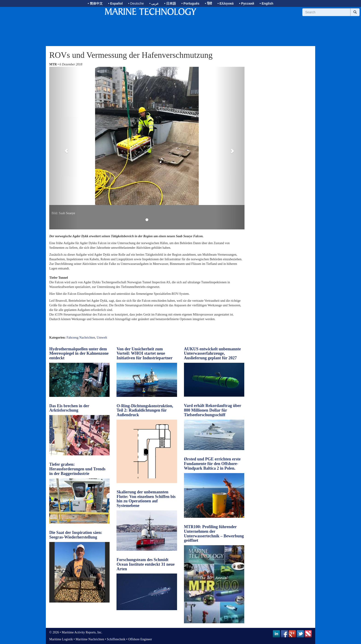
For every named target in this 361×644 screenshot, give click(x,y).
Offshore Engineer (140, 639)
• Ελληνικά (226, 3)
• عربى (154, 3)
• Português (190, 3)
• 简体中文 (95, 3)
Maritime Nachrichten (90, 639)
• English (266, 3)
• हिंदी (208, 3)
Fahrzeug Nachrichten (81, 338)
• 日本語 (170, 3)
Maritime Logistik (61, 639)
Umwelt (102, 338)
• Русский (246, 3)
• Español (115, 3)
